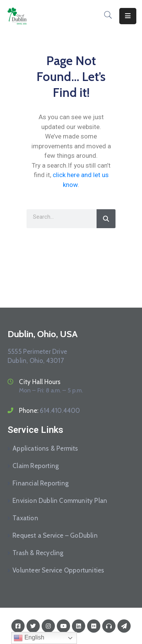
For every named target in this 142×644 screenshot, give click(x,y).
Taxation (25, 518)
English (29, 638)
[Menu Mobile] (128, 16)
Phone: (49, 411)
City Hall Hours (40, 382)
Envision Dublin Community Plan (60, 501)
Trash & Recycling (38, 553)
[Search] (106, 219)
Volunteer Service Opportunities (58, 570)
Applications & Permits (45, 448)
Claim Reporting (36, 466)
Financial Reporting (41, 483)
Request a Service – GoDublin (55, 535)
